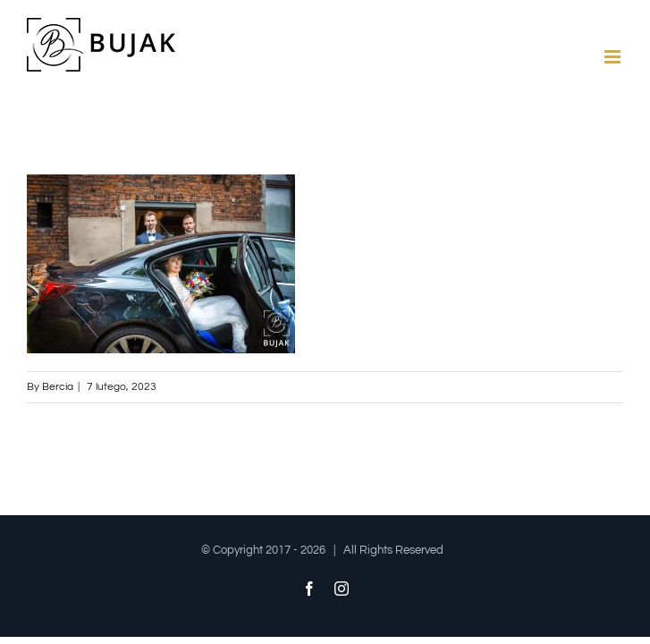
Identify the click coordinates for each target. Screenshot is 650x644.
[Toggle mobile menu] (614, 57)
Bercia (58, 387)
